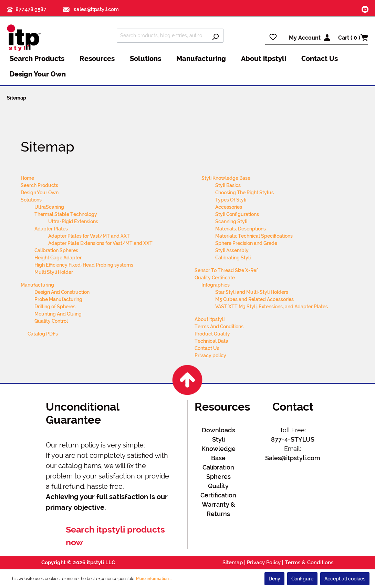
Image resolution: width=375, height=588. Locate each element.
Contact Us (207, 348)
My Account (305, 38)
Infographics (216, 285)
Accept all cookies (345, 579)
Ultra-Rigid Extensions (73, 221)
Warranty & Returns (218, 509)
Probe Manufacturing (58, 299)
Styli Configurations (237, 214)
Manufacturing (37, 285)
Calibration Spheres (56, 250)
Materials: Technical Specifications (254, 236)
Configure (302, 579)
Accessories (229, 207)
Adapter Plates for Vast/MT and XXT (89, 236)
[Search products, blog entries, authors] (162, 36)
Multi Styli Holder (54, 272)
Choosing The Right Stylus (244, 193)
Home (27, 178)
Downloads (218, 430)
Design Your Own (40, 193)
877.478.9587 (31, 9)
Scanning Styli (231, 221)
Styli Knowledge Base (226, 178)
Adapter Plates (51, 229)
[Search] (215, 36)
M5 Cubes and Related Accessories (254, 299)
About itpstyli (210, 319)
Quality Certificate (215, 278)
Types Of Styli (231, 200)
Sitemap (233, 563)
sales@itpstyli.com (91, 9)
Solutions (31, 200)
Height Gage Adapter (58, 258)
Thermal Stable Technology (66, 214)
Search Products (39, 185)
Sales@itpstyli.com (293, 458)
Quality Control (51, 321)
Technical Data (211, 341)
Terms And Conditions (219, 327)
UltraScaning (49, 207)
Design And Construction (62, 292)
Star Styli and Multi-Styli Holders (252, 292)
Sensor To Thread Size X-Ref (226, 270)
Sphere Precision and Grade (246, 243)
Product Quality (212, 334)
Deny (274, 579)
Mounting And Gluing (58, 314)
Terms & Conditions (309, 563)
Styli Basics (228, 185)
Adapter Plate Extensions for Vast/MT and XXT (100, 243)
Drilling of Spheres (55, 307)
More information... (154, 579)
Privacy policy (210, 355)
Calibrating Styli (233, 258)
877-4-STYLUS (293, 439)
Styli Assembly (232, 250)
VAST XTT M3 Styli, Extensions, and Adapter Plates (272, 307)
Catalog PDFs (43, 334)
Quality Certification (218, 491)
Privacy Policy (264, 563)
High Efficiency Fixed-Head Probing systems (84, 265)
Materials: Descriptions (241, 229)
